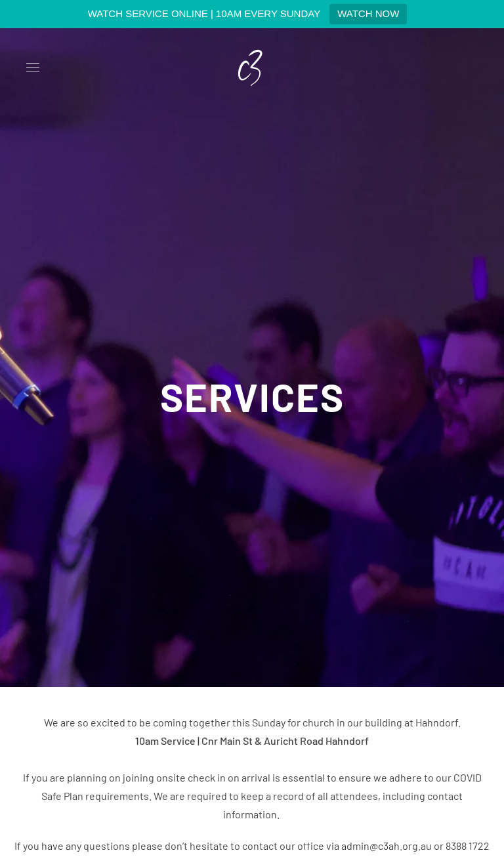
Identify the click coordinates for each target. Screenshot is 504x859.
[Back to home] (252, 68)
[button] (33, 68)
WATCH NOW (368, 13)
